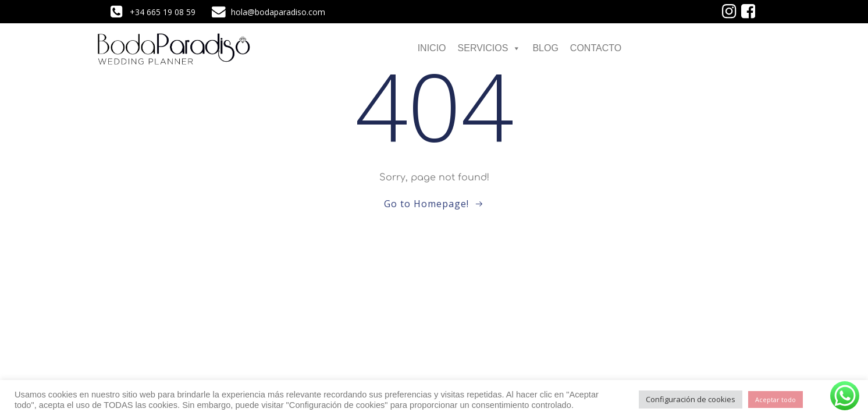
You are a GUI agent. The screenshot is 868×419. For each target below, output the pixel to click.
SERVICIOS (490, 48)
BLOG (545, 48)
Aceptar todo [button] (775, 400)
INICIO (432, 48)
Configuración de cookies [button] (691, 399)
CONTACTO (596, 48)
